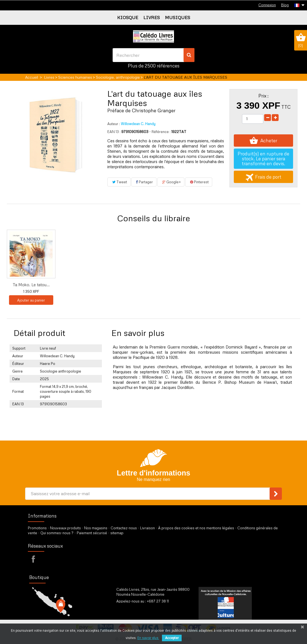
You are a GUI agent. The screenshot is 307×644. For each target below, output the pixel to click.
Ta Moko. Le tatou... (193, 285)
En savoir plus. (148, 638)
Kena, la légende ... (85, 285)
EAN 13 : (114, 132)
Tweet (119, 182)
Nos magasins (96, 528)
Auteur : (114, 124)
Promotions (37, 528)
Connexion (267, 5)
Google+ (171, 182)
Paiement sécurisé (92, 533)
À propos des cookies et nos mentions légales (196, 528)
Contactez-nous (124, 528)
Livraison (147, 528)
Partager (144, 182)
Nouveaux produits (65, 528)
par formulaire (143, 608)
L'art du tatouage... (31, 285)
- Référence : (160, 132)
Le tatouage (139, 285)
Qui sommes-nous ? (57, 533)
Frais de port (263, 177)
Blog (285, 5)
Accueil (32, 77)
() (301, 40)
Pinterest (199, 182)
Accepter (172, 638)
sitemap (117, 533)
